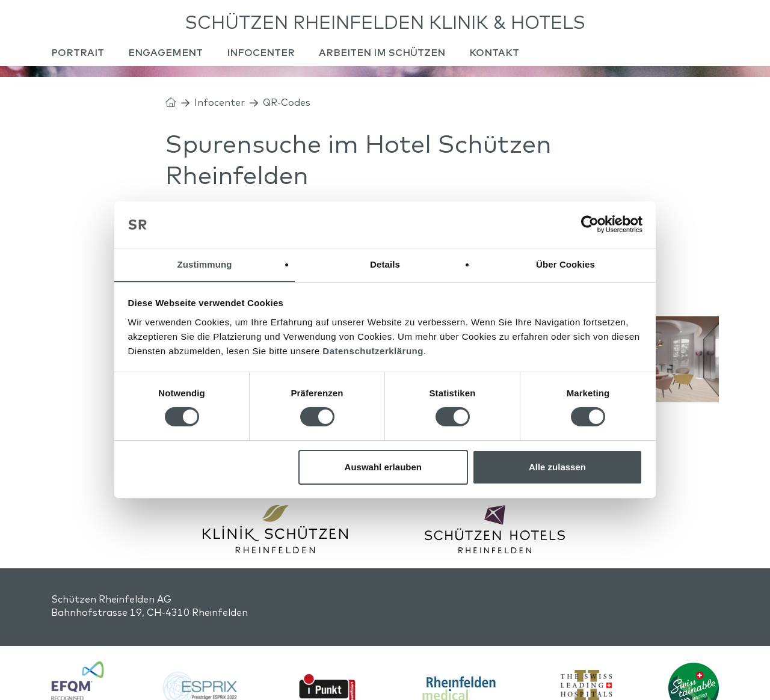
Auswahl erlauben (383, 467)
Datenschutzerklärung (373, 351)
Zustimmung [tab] (205, 264)
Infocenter (220, 111)
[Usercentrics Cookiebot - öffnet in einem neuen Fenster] (590, 224)
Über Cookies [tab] (565, 264)
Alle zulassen (557, 467)
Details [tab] (385, 264)
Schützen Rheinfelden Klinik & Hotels (385, 24)
